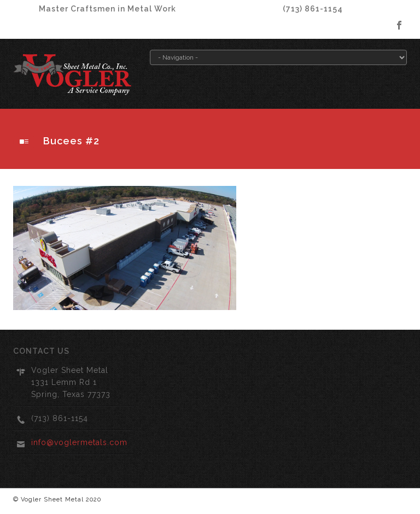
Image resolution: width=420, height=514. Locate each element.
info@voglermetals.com (79, 442)
